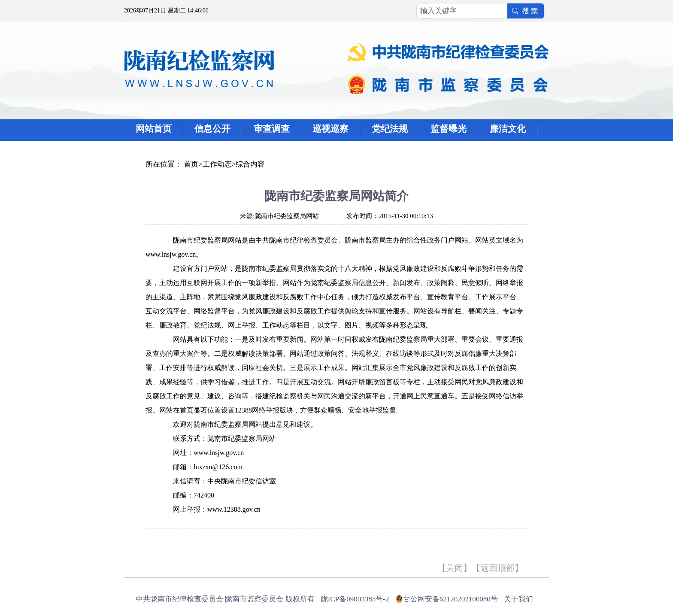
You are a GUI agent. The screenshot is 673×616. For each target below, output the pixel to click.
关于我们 (518, 599)
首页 (191, 164)
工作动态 (217, 164)
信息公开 (212, 129)
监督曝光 (449, 129)
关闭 (455, 568)
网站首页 (154, 129)
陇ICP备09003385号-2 (355, 599)
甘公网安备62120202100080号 (450, 599)
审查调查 (272, 129)
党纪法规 (390, 129)
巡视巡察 (330, 129)
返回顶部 (497, 568)
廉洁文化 (508, 129)
